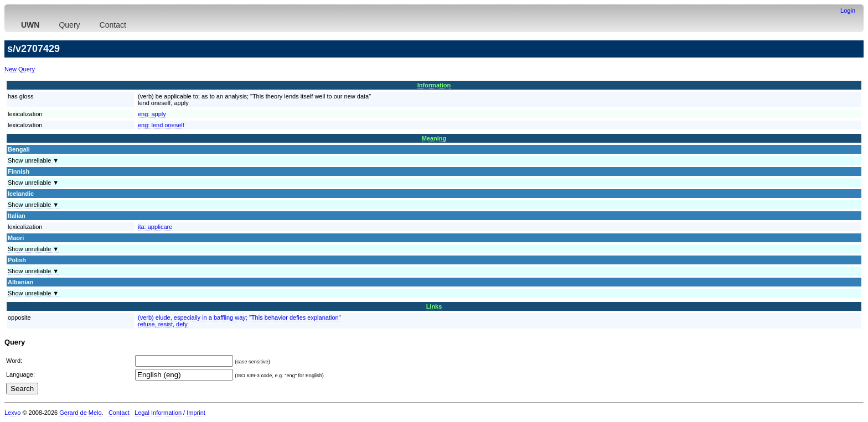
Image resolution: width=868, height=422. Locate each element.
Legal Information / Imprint (170, 413)
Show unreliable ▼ (33, 160)
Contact (113, 25)
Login (848, 11)
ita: (155, 227)
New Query (20, 69)
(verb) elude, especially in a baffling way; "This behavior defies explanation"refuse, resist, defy (239, 321)
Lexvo (12, 413)
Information (434, 85)
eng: (152, 114)
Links (434, 306)
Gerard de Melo (80, 413)
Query (69, 25)
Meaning (434, 138)
